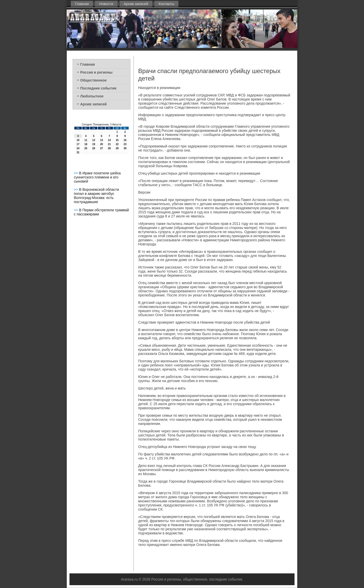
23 (125, 144)
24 (78, 148)
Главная (82, 4)
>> (76, 173)
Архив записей (136, 4)
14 (109, 140)
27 (101, 148)
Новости (106, 4)
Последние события (98, 88)
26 (94, 148)
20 (101, 144)
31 (78, 152)
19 (94, 144)
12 (94, 140)
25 (86, 148)
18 (86, 144)
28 (109, 148)
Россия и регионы (96, 72)
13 (101, 140)
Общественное (93, 80)
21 (109, 144)
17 (78, 144)
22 (117, 144)
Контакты (166, 4)
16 (125, 140)
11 (86, 140)
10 (78, 140)
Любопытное (92, 96)
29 (117, 148)
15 (117, 140)
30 (125, 148)
